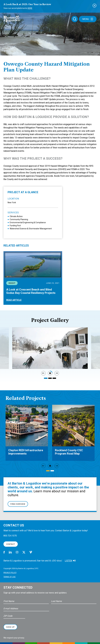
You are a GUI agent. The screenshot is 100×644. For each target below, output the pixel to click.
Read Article (14, 300)
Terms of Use (10, 577)
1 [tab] (46, 378)
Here (30, 8)
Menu (88, 19)
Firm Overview (18, 504)
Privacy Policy (10, 573)
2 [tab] (50, 378)
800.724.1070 (10, 536)
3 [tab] (54, 378)
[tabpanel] (50, 348)
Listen (68, 561)
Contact (11, 544)
